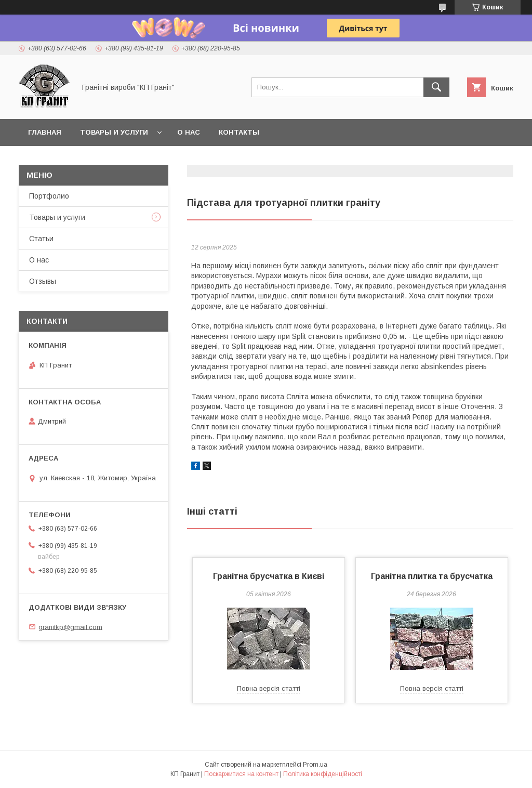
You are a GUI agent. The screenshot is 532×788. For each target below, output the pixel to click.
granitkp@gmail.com (70, 627)
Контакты (239, 132)
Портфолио (49, 196)
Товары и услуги (114, 132)
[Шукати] (436, 87)
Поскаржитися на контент (241, 774)
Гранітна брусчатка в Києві (269, 576)
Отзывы (43, 281)
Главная (45, 132)
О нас (189, 132)
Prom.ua (315, 765)
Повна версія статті (269, 688)
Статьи (41, 239)
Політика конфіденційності (323, 774)
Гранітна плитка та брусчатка (432, 576)
